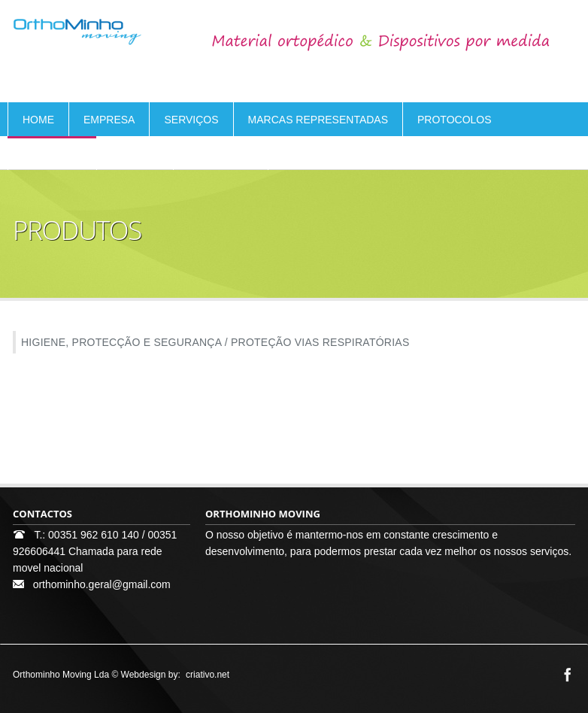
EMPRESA (109, 120)
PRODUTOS (52, 153)
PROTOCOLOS (455, 120)
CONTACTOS (221, 153)
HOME (38, 120)
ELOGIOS (135, 153)
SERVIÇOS (191, 120)
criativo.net (208, 675)
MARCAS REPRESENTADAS (318, 120)
